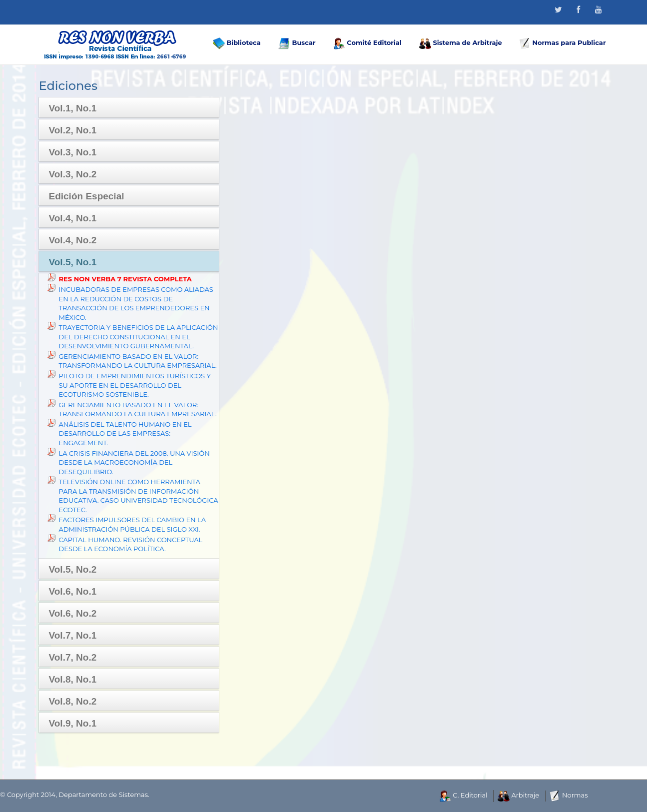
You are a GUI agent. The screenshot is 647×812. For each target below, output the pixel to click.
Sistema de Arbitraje (461, 43)
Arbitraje (518, 795)
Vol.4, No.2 (73, 240)
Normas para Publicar (563, 43)
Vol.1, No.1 (73, 108)
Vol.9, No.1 (73, 723)
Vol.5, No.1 (73, 262)
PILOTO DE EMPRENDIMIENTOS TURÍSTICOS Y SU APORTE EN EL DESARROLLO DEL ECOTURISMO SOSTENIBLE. (135, 385)
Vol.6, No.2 (73, 613)
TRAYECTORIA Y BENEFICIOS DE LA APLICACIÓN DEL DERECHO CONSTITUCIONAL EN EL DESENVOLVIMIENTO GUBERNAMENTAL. (139, 337)
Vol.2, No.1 (73, 130)
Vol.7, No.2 (73, 657)
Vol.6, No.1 (73, 591)
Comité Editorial (367, 43)
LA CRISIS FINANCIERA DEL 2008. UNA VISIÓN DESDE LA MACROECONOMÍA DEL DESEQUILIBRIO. (134, 462)
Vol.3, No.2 (73, 174)
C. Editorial (463, 795)
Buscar (297, 43)
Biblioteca (237, 43)
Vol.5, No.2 (73, 569)
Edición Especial (87, 196)
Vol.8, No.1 (73, 679)
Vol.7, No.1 (73, 635)
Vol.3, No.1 (73, 152)
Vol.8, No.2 (73, 701)
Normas (569, 795)
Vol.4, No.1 (73, 218)
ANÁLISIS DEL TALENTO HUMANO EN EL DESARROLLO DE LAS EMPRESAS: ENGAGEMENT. (125, 433)
